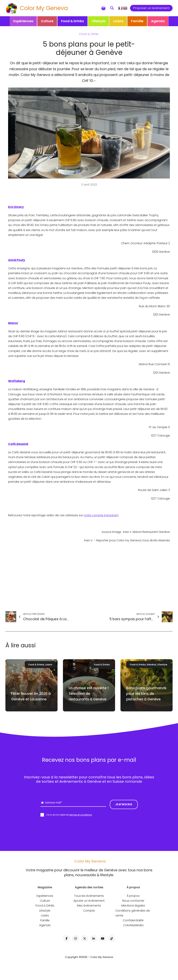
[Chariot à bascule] (103, 8)
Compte (89, 911)
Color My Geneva (44, 8)
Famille (137, 21)
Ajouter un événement (89, 901)
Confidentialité (133, 920)
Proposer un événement (151, 8)
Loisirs (118, 21)
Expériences (23, 21)
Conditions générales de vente (133, 913)
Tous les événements (89, 896)
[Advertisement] (89, 577)
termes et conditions (81, 815)
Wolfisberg (17, 381)
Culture (47, 21)
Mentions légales (133, 906)
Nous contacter (133, 901)
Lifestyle (98, 21)
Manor (13, 323)
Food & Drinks (72, 21)
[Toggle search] (112, 8)
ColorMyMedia (133, 925)
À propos (133, 896)
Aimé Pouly (17, 260)
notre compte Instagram (101, 515)
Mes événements (89, 906)
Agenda (158, 21)
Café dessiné (18, 444)
